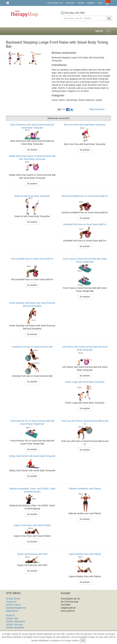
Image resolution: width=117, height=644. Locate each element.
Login (100, 3)
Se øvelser (32, 150)
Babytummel (12, 611)
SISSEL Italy (12, 618)
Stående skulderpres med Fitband (85, 489)
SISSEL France (13, 605)
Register (91, 3)
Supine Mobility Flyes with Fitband (85, 554)
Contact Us (11, 602)
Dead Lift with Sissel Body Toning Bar (32, 196)
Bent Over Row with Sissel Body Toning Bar (85, 125)
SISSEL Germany (14, 625)
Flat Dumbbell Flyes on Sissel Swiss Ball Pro (32, 259)
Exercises (70, 3)
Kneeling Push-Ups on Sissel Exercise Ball (32, 347)
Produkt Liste (12, 631)
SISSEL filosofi (13, 599)
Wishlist (81, 3)
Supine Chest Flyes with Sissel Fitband (32, 525)
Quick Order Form (55, 3)
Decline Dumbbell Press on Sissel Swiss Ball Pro (85, 196)
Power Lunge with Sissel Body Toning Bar (85, 382)
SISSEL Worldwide (15, 628)
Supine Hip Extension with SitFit (32, 554)
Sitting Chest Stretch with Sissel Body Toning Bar (32, 456)
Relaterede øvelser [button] (58, 118)
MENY (99, 31)
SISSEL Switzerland (15, 621)
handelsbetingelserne (16, 608)
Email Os (10, 615)
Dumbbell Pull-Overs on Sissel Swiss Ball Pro (85, 224)
